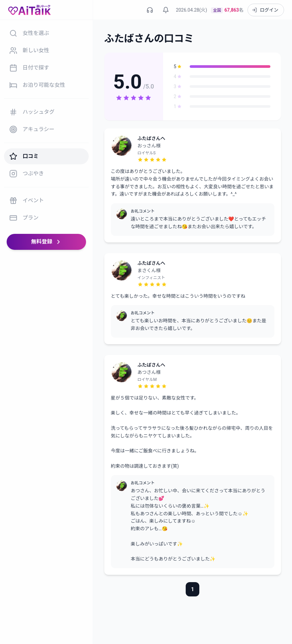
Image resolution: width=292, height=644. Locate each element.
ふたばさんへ (151, 138)
